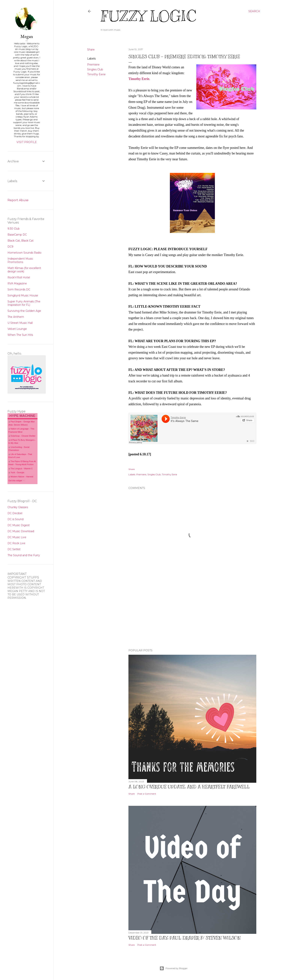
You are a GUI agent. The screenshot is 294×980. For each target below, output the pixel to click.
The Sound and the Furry (24, 555)
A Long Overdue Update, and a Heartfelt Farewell (189, 787)
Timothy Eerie (96, 74)
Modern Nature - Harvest (22, 477)
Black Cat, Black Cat (21, 241)
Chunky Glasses (18, 507)
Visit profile (27, 142)
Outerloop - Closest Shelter (23, 436)
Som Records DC (19, 289)
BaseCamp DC (17, 235)
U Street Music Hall (20, 323)
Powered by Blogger (174, 968)
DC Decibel (15, 513)
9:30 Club (14, 229)
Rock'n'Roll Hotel (19, 277)
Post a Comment (147, 794)
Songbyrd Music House (23, 295)
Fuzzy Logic (148, 16)
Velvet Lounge (17, 329)
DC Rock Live (16, 543)
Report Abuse (18, 200)
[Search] (254, 11)
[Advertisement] (192, 613)
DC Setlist (14, 549)
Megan (27, 36)
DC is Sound (15, 519)
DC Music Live (17, 537)
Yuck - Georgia (17, 472)
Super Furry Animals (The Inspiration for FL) (24, 303)
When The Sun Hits (20, 335)
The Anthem (16, 317)
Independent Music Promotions (20, 260)
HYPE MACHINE (22, 416)
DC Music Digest (19, 525)
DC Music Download (21, 531)
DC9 (10, 247)
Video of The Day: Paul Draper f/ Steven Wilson (184, 938)
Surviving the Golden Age (24, 311)
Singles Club (95, 69)
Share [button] (91, 50)
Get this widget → (17, 481)
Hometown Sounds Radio (24, 253)
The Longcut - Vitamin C (22, 469)
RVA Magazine (17, 283)
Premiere (93, 65)
